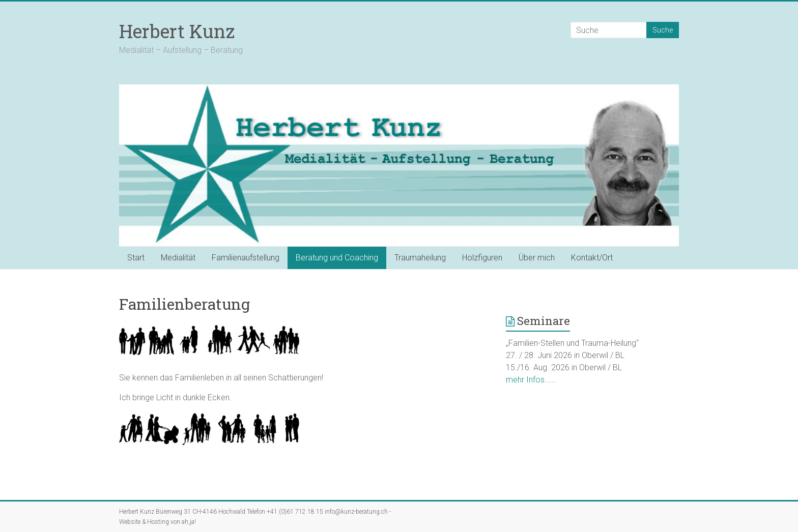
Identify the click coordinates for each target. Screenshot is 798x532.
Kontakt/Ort (592, 258)
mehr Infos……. (531, 380)
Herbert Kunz (177, 31)
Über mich (537, 258)
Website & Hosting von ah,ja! (158, 522)
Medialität (178, 258)
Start (136, 258)
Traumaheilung (420, 258)
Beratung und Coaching (337, 258)
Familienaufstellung (246, 258)
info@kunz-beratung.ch (356, 512)
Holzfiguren (482, 258)
